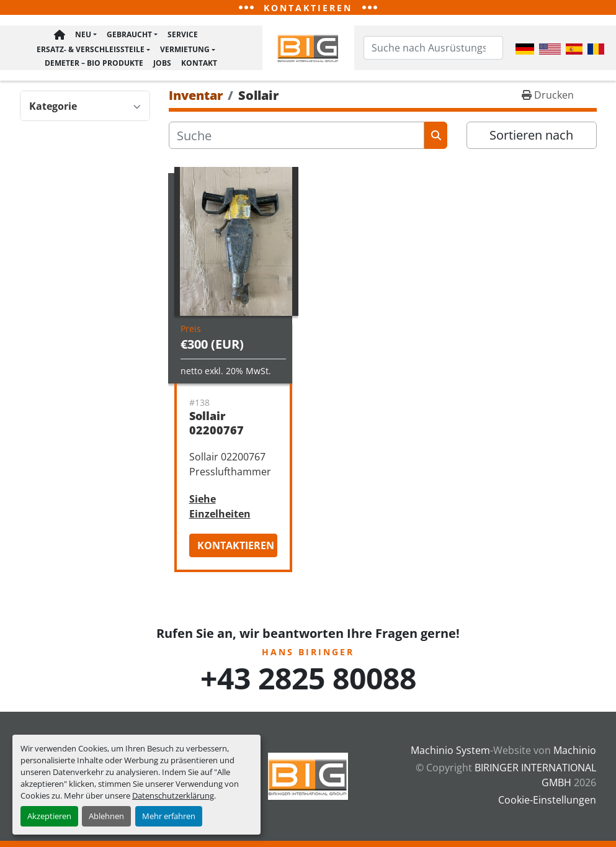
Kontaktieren (236, 548)
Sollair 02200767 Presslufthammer (239, 432)
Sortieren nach (531, 137)
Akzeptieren (49, 816)
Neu (83, 37)
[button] (86, 38)
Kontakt (199, 62)
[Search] (434, 49)
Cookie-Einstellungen (547, 800)
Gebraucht (129, 37)
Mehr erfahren (169, 816)
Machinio (575, 750)
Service (183, 37)
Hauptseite (60, 38)
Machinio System (450, 750)
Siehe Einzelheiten (220, 509)
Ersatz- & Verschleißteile (91, 51)
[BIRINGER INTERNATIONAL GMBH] (308, 776)
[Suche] (297, 138)
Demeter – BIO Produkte (94, 62)
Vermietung (185, 51)
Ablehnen (106, 816)
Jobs (162, 62)
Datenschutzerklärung (173, 795)
